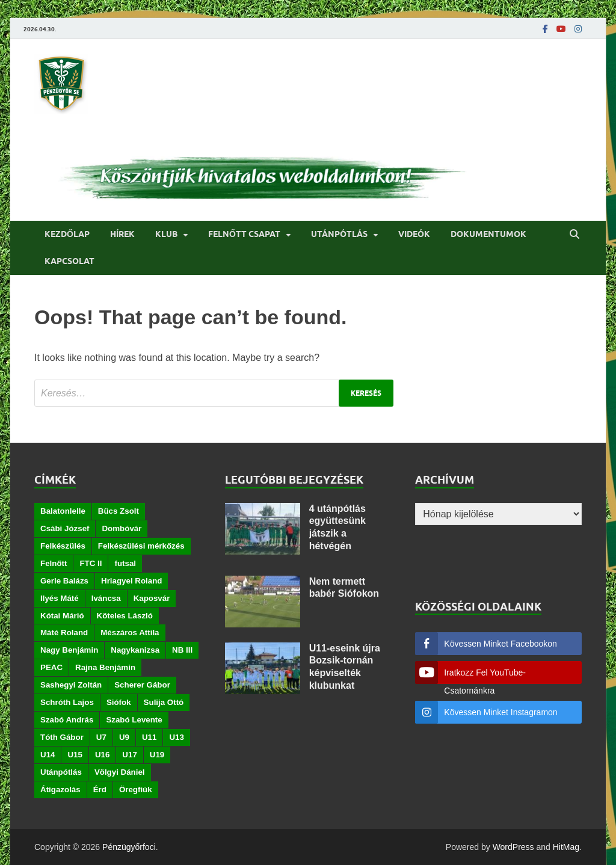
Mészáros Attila (130, 633)
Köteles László (125, 616)
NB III (182, 650)
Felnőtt (54, 563)
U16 (102, 755)
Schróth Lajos (67, 702)
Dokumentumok (488, 234)
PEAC (51, 667)
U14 (48, 755)
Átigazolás (60, 790)
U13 (176, 737)
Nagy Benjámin (69, 650)
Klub (166, 234)
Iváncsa (106, 598)
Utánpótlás (339, 234)
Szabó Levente (134, 720)
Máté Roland (64, 633)
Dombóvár (122, 528)
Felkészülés (63, 546)
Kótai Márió (62, 616)
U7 (101, 737)
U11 (149, 737)
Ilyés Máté (60, 598)
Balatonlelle (63, 511)
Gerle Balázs (64, 581)
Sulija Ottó (164, 702)
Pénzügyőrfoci (129, 847)
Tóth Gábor (62, 737)
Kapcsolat (69, 261)
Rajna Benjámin (105, 667)
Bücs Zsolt (119, 511)
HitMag (566, 847)
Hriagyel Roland (131, 581)
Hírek (122, 234)
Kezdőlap (67, 234)
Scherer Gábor (142, 685)
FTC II (91, 563)
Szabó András (67, 720)
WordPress (513, 847)
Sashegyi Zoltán (71, 685)
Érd (100, 790)
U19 (157, 755)
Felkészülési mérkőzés (141, 546)
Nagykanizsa (135, 650)
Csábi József (65, 528)
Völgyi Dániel (120, 772)
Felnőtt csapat (244, 234)
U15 (75, 755)
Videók (414, 234)
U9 (124, 737)
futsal (125, 563)
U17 (129, 755)
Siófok (119, 702)
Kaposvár (152, 598)
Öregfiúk (136, 790)
